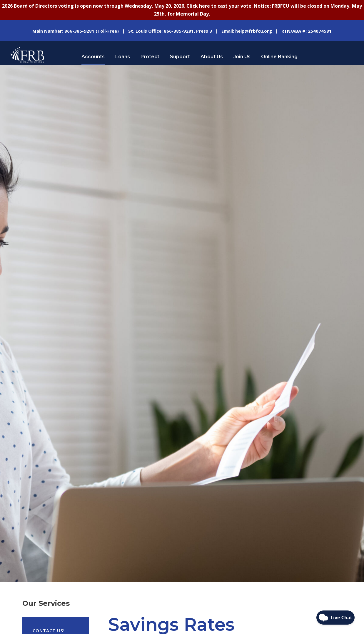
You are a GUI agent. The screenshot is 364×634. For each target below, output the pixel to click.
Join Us (242, 57)
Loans (123, 57)
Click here (198, 6)
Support (180, 57)
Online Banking (279, 57)
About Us (212, 57)
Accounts (93, 57)
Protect (150, 57)
